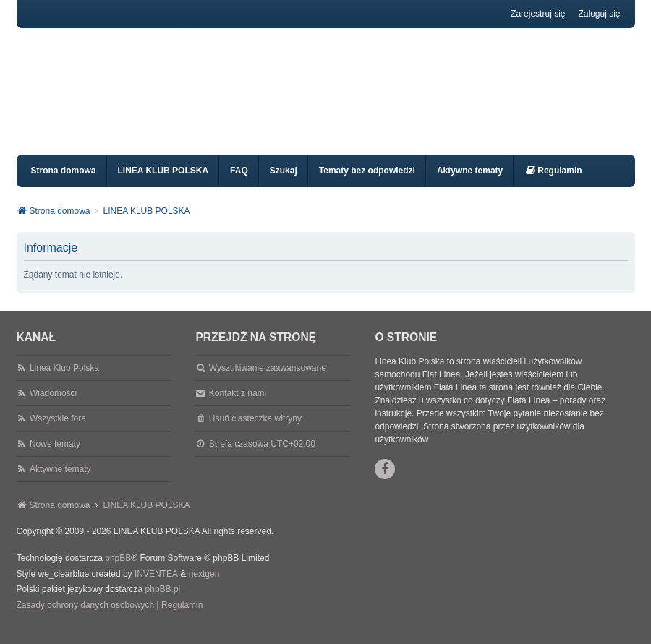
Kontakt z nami (238, 406)
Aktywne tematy (60, 482)
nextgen (204, 587)
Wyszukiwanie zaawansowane (268, 381)
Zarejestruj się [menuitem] (538, 14)
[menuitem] (553, 184)
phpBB (118, 571)
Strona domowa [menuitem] (64, 184)
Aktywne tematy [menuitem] (470, 184)
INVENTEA (156, 587)
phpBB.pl (163, 602)
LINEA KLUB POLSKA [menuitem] (163, 184)
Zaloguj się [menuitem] (599, 14)
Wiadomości (53, 406)
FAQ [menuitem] (239, 184)
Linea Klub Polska (64, 381)
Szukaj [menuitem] (284, 184)
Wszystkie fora (58, 432)
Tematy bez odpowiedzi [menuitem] (367, 184)
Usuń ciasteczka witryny (255, 432)
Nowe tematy (55, 457)
